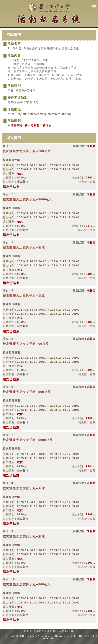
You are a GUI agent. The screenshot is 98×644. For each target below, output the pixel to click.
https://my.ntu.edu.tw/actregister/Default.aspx (40, 114)
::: (2, 636)
